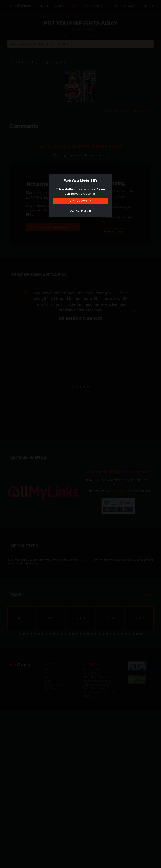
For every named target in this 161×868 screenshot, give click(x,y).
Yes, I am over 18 (80, 201)
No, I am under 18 (80, 211)
